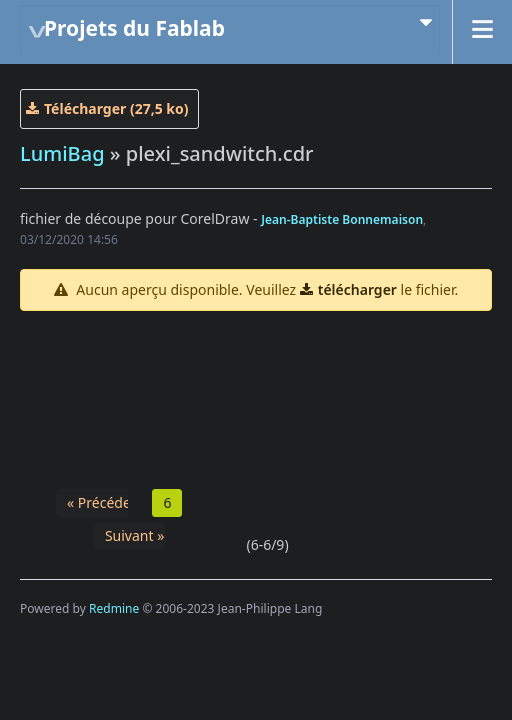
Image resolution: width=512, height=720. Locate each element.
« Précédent (105, 502)
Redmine (114, 608)
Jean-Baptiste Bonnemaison (342, 219)
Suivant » (134, 535)
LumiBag (62, 153)
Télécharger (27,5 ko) (116, 108)
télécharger (357, 289)
